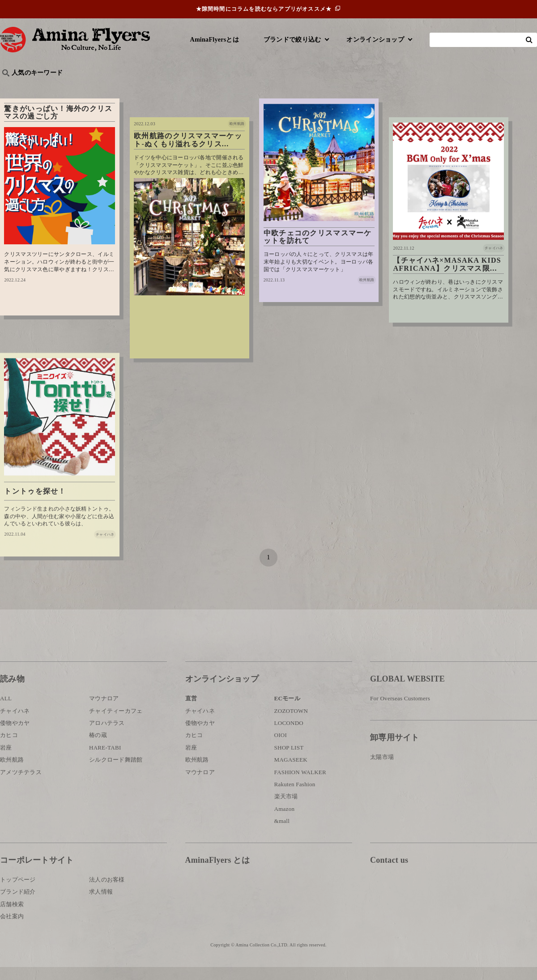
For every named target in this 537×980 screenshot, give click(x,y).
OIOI (281, 748)
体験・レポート (431, 87)
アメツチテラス (21, 785)
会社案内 (12, 929)
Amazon (285, 821)
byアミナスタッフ (201, 87)
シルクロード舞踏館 (116, 773)
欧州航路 (12, 773)
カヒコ (9, 748)
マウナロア (104, 711)
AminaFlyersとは (215, 40)
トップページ (18, 892)
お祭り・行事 (337, 87)
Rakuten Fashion (295, 797)
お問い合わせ (424, 902)
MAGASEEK (291, 773)
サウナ (295, 87)
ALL (6, 711)
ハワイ (47, 87)
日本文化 (149, 87)
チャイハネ (15, 723)
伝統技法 (383, 87)
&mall (282, 833)
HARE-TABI (105, 760)
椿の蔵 (98, 748)
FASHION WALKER (300, 785)
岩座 (6, 760)
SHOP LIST (289, 760)
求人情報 (101, 905)
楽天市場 (286, 809)
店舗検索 (12, 917)
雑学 (76, 87)
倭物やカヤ (15, 735)
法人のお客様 (107, 892)
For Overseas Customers (400, 711)
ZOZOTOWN (291, 723)
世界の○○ (109, 87)
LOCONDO (289, 735)
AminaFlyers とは (217, 873)
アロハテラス (107, 735)
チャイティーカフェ (116, 723)
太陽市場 (382, 769)
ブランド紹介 (18, 905)
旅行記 (14, 87)
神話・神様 (256, 87)
